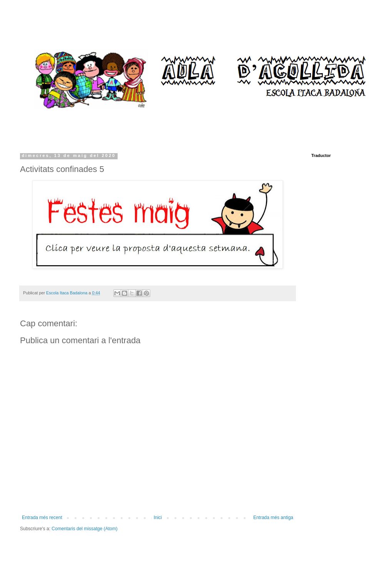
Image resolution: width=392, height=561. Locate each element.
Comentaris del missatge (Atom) (84, 529)
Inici (158, 518)
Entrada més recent (42, 518)
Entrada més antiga (273, 518)
